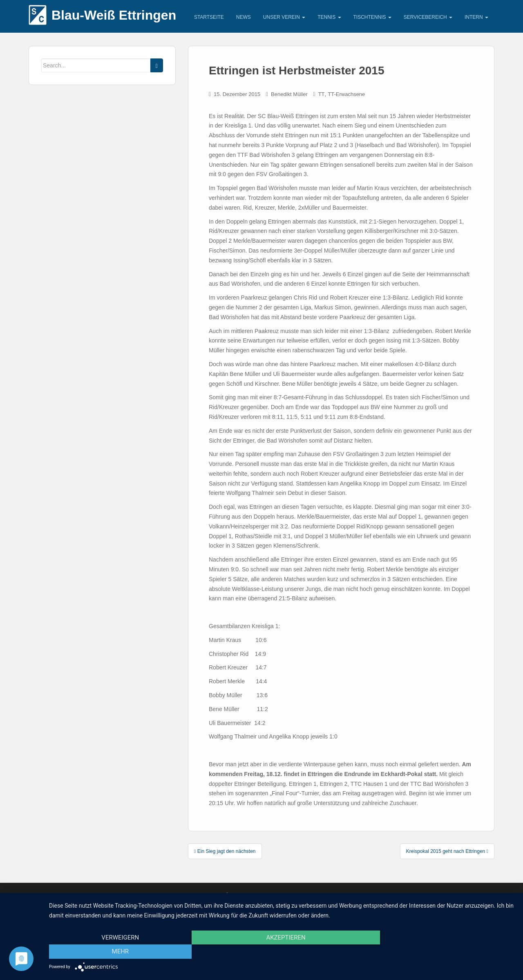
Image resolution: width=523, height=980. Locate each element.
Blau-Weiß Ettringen (114, 15)
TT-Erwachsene (346, 94)
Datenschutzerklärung (213, 895)
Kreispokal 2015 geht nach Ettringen (447, 851)
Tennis (329, 17)
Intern (476, 17)
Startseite (209, 17)
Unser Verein (284, 17)
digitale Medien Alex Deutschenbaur (378, 895)
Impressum (47, 895)
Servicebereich (428, 17)
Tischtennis (372, 17)
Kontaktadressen (151, 895)
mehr (445, 952)
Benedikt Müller (289, 94)
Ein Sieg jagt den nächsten (225, 851)
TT (322, 94)
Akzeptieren (282, 952)
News (244, 17)
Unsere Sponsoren (95, 895)
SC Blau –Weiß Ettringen (437, 895)
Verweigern (119, 952)
